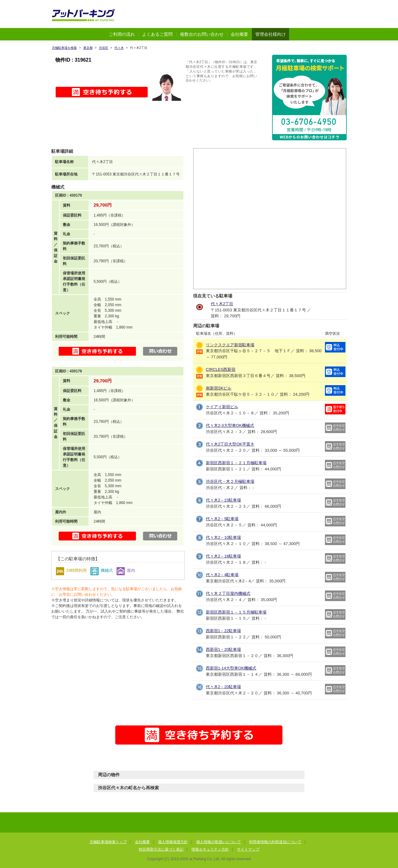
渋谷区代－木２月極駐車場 (230, 481)
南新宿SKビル (219, 388)
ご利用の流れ (122, 34)
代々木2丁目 (222, 304)
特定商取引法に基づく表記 (161, 849)
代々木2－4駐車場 (222, 575)
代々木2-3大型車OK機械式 (230, 425)
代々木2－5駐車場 (222, 519)
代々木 (119, 48)
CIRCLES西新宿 (221, 369)
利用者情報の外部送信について (275, 842)
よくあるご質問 (157, 34)
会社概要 (239, 34)
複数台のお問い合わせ (202, 34)
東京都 (88, 48)
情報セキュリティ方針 (210, 849)
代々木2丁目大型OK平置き (230, 444)
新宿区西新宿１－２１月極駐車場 (236, 463)
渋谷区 (104, 48)
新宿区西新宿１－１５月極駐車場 (236, 612)
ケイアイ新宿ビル (222, 407)
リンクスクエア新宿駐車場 (230, 345)
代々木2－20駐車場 (223, 687)
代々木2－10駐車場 (223, 537)
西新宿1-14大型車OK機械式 (231, 668)
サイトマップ (248, 849)
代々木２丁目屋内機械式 (228, 593)
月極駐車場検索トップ (108, 842)
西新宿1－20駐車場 (223, 649)
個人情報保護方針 (173, 842)
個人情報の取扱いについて (219, 842)
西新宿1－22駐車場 (223, 631)
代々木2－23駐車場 (223, 500)
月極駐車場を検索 (64, 48)
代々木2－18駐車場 (223, 556)
